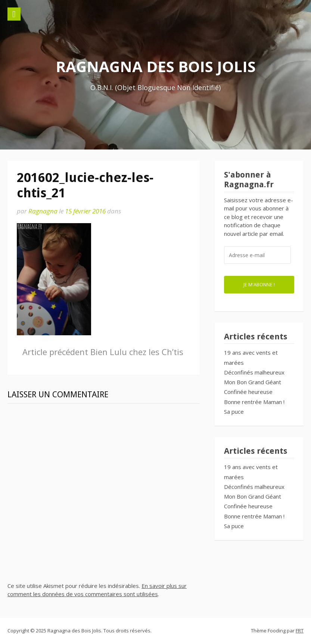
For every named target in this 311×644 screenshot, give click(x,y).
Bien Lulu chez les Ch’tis (103, 352)
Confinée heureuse (248, 392)
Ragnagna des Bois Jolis (156, 66)
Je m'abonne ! (259, 284)
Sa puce (234, 412)
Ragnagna (43, 211)
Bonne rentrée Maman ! (254, 402)
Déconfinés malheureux (254, 372)
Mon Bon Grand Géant (253, 382)
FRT (300, 631)
